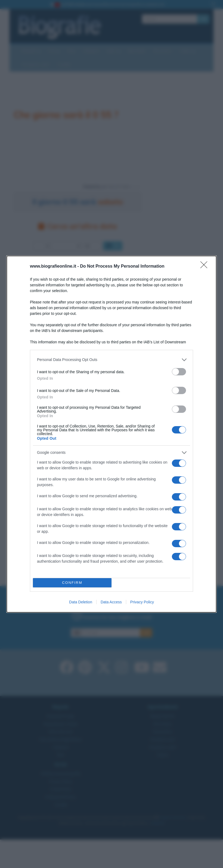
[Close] (206, 267)
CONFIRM (72, 583)
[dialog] (112, 434)
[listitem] (112, 360)
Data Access (111, 602)
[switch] (179, 372)
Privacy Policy (142, 602)
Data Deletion (81, 602)
